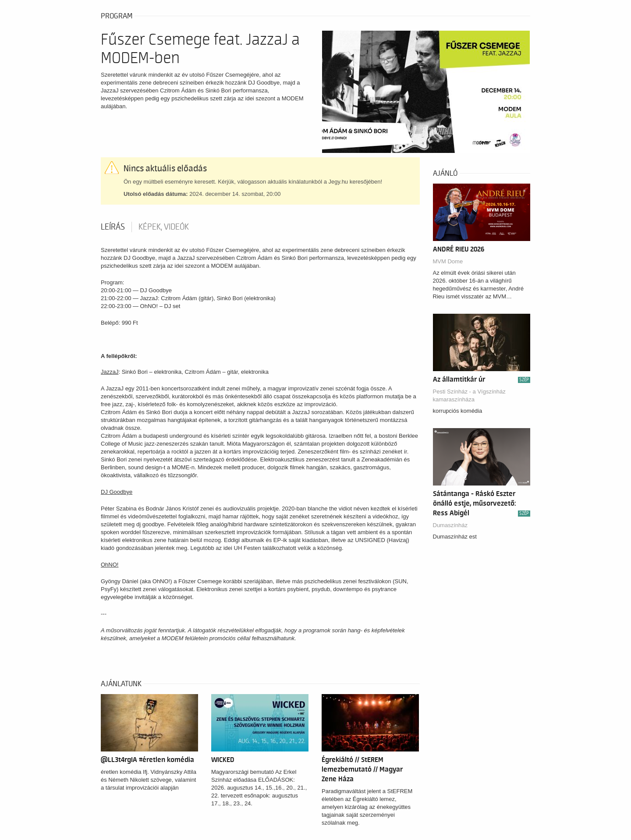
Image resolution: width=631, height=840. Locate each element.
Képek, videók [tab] (164, 227)
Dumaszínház (450, 525)
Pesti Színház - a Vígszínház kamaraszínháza (469, 395)
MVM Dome (448, 261)
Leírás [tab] (113, 227)
